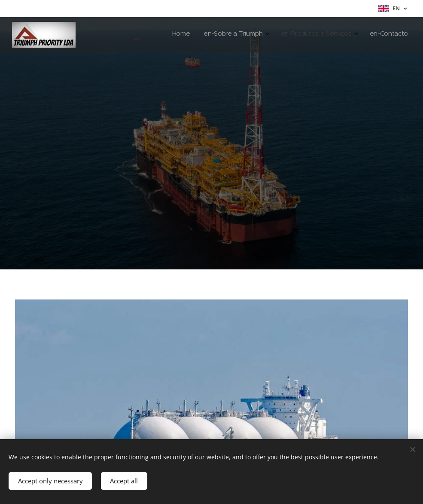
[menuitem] (361, 35)
